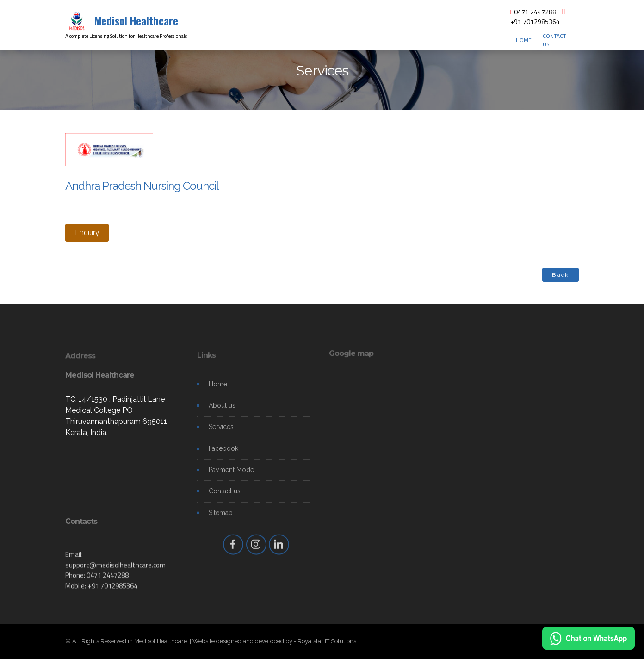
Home (218, 390)
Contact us (225, 497)
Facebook (223, 454)
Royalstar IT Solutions (327, 641)
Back (560, 275)
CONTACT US (554, 40)
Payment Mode (231, 476)
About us (222, 411)
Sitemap (221, 518)
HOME (524, 40)
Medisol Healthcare (136, 21)
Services (221, 433)
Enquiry (87, 232)
